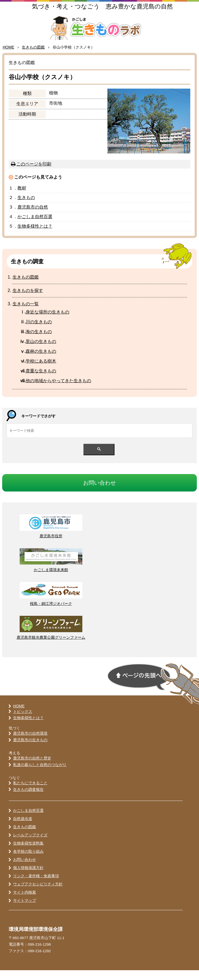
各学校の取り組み (28, 861)
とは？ (35, 236)
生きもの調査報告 (28, 799)
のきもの (39, 341)
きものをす (28, 300)
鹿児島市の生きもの (30, 749)
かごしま (35, 226)
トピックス (23, 721)
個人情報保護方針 (28, 878)
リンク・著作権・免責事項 (36, 886)
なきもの (41, 380)
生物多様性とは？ (28, 727)
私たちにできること (30, 792)
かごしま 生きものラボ (100, 33)
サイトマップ (25, 910)
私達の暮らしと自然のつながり (40, 774)
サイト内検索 (25, 902)
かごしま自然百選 (28, 820)
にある (41, 371)
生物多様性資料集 (28, 853)
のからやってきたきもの (58, 390)
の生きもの (39, 331)
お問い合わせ (25, 869)
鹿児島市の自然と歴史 (32, 768)
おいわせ (99, 492)
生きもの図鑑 (25, 837)
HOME (8, 57)
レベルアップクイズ (30, 845)
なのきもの (47, 322)
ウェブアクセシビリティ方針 (38, 894)
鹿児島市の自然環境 (30, 743)
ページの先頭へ (139, 687)
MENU (188, 15)
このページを (34, 174)
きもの (33, 57)
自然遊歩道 (23, 828)
